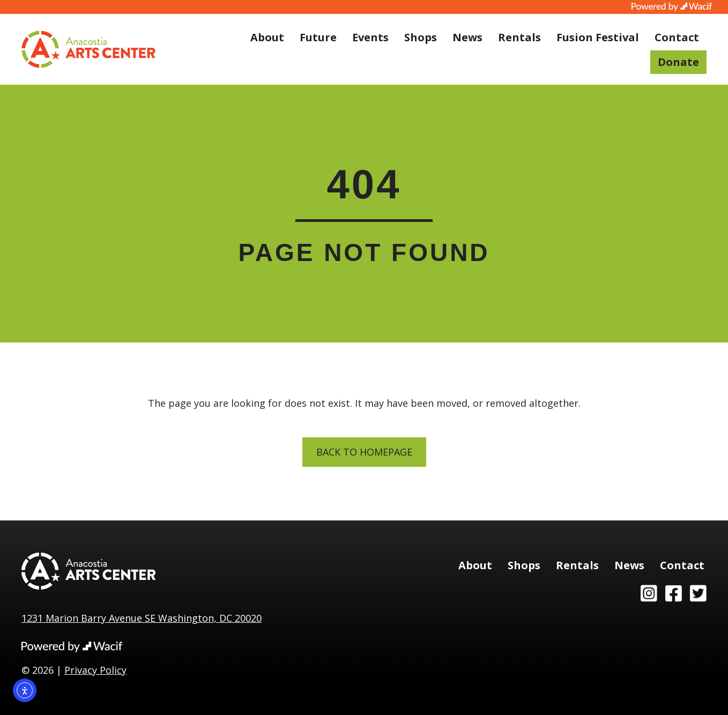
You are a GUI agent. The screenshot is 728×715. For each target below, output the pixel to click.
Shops (421, 37)
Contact (677, 37)
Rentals (519, 37)
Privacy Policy (95, 670)
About (267, 37)
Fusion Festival (598, 37)
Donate (678, 62)
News (467, 37)
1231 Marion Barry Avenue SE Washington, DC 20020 (142, 618)
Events (370, 37)
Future (318, 37)
